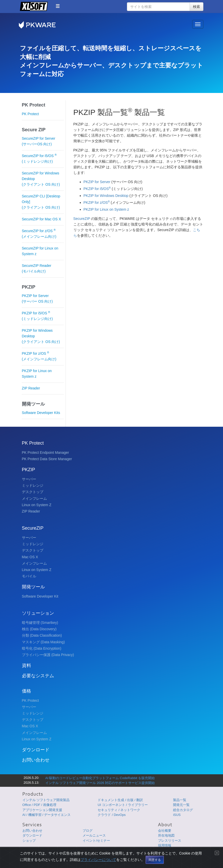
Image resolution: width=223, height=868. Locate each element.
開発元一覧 (181, 805)
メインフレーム (34, 498)
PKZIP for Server (97, 182)
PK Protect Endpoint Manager (45, 453)
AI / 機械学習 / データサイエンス (47, 815)
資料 (27, 665)
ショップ (29, 841)
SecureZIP (82, 219)
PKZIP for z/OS (97, 203)
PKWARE (40, 25)
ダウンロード (36, 750)
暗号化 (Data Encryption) (42, 648)
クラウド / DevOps (112, 815)
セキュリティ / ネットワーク (119, 810)
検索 (196, 7)
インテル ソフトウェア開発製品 (46, 800)
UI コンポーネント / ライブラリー (123, 805)
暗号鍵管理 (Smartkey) (40, 623)
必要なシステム (38, 676)
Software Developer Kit (40, 596)
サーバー (29, 479)
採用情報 (165, 845)
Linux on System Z (37, 505)
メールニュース (94, 835)
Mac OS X (30, 557)
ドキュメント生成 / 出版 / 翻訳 (120, 800)
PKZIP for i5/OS (98, 189)
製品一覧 (180, 800)
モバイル (29, 576)
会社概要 (165, 831)
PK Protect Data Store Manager (47, 459)
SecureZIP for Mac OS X (42, 219)
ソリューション (38, 613)
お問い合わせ (36, 760)
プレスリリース (170, 841)
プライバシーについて (98, 864)
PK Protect (30, 114)
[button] (58, 6)
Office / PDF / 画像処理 (39, 805)
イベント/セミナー (96, 841)
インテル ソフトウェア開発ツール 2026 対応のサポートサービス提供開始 (100, 783)
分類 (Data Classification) (42, 635)
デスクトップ (33, 492)
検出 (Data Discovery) (39, 629)
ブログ (88, 831)
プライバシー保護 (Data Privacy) (48, 655)
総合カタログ (183, 810)
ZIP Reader (31, 388)
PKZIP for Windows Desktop (107, 196)
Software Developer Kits (41, 413)
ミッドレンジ (33, 485)
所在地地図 (166, 835)
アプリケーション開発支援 (42, 810)
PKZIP (29, 470)
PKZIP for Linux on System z (106, 209)
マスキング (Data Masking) (43, 642)
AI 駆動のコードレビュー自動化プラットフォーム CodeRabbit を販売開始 (100, 778)
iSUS (177, 815)
